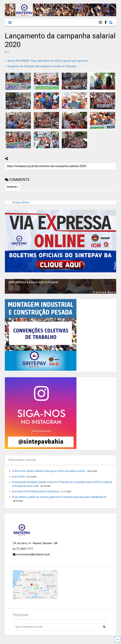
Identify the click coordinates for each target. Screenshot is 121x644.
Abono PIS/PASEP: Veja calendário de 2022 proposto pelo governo (48, 61)
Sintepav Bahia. (21, 202)
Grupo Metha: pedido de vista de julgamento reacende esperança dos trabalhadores (59, 497)
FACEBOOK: (13, 187)
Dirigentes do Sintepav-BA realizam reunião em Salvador (42, 66)
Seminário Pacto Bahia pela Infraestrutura (36, 491)
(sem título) (19, 477)
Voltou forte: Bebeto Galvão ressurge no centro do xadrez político (49, 471)
